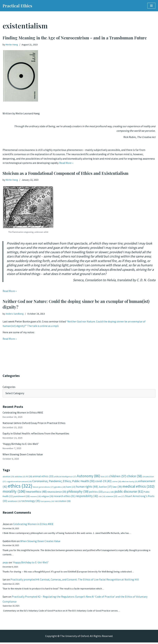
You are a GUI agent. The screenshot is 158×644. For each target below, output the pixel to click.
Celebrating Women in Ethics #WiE (23, 413)
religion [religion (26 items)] (47, 497)
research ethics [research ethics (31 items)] (65, 497)
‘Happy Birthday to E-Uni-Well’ (21, 445)
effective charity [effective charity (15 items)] (130, 483)
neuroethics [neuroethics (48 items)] (36, 493)
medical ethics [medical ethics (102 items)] (138, 487)
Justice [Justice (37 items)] (105, 488)
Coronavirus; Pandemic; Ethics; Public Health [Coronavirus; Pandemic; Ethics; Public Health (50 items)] (63, 482)
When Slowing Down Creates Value (23, 455)
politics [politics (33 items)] (96, 493)
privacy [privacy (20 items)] (109, 493)
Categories (9, 387)
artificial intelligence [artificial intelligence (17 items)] (65, 477)
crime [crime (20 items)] (117, 482)
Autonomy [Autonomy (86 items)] (89, 477)
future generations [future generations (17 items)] (43, 488)
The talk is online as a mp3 (43, 326)
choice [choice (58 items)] (134, 477)
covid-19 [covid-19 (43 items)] (103, 482)
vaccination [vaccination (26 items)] (63, 502)
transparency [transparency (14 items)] (47, 502)
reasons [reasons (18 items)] (35, 497)
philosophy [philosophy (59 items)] (78, 492)
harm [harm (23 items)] (71, 488)
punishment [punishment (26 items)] (21, 497)
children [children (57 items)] (118, 477)
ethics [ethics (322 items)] (20, 487)
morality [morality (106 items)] (14, 492)
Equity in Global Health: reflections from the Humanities (36, 434)
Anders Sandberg (15, 314)
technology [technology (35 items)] (31, 502)
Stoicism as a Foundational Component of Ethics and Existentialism (65, 173)
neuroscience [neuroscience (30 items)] (57, 493)
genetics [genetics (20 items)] (60, 488)
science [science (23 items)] (112, 497)
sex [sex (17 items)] (121, 497)
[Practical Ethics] (17, 6)
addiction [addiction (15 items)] (20, 478)
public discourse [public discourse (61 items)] (129, 492)
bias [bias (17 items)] (105, 477)
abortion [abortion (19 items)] (8, 477)
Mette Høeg (12, 45)
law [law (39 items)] (117, 488)
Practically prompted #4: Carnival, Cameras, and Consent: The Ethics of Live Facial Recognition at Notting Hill (75, 581)
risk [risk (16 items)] (102, 497)
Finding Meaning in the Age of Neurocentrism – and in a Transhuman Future (75, 38)
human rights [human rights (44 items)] (87, 488)
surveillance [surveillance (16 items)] (14, 502)
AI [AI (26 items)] (29, 477)
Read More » (66, 163)
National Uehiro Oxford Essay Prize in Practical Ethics (34, 424)
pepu (5, 564)
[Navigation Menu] (151, 6)
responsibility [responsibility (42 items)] (87, 497)
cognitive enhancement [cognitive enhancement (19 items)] (19, 482)
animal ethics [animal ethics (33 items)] (43, 477)
